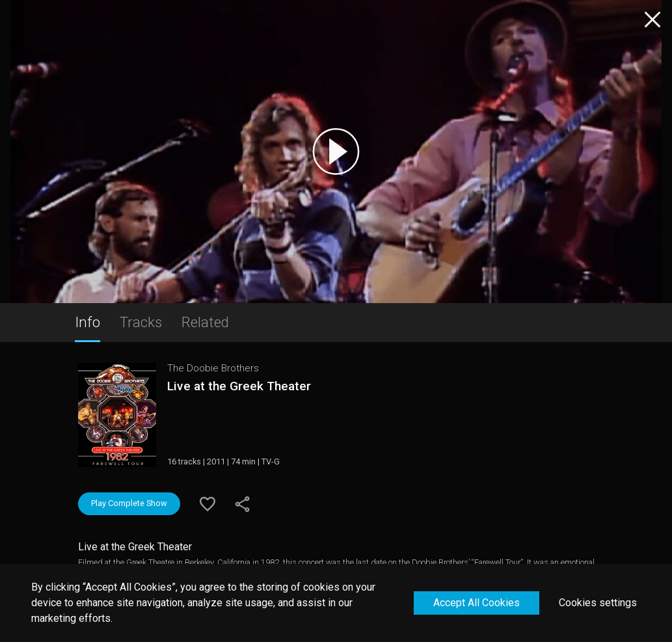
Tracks (141, 322)
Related (205, 322)
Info (87, 322)
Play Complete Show (129, 503)
